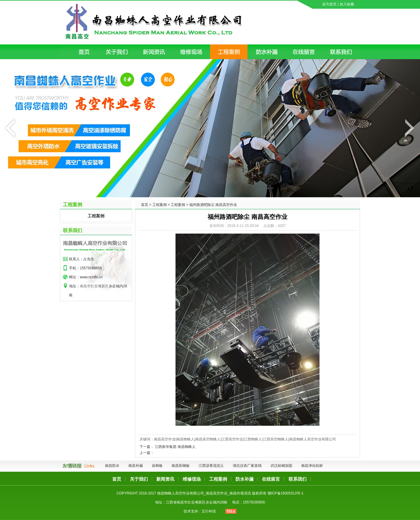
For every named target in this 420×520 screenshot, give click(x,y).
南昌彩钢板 (181, 466)
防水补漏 (244, 479)
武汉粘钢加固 (281, 466)
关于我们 (139, 479)
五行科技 (209, 511)
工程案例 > (161, 205)
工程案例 (96, 216)
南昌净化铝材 (312, 466)
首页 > (146, 205)
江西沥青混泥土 (211, 466)
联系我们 (73, 230)
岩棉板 (157, 466)
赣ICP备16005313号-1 (286, 493)
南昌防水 (112, 466)
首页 (117, 479)
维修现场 (192, 479)
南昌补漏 (136, 466)
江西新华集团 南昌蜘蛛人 (175, 447)
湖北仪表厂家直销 (247, 466)
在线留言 (271, 479)
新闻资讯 (165, 479)
